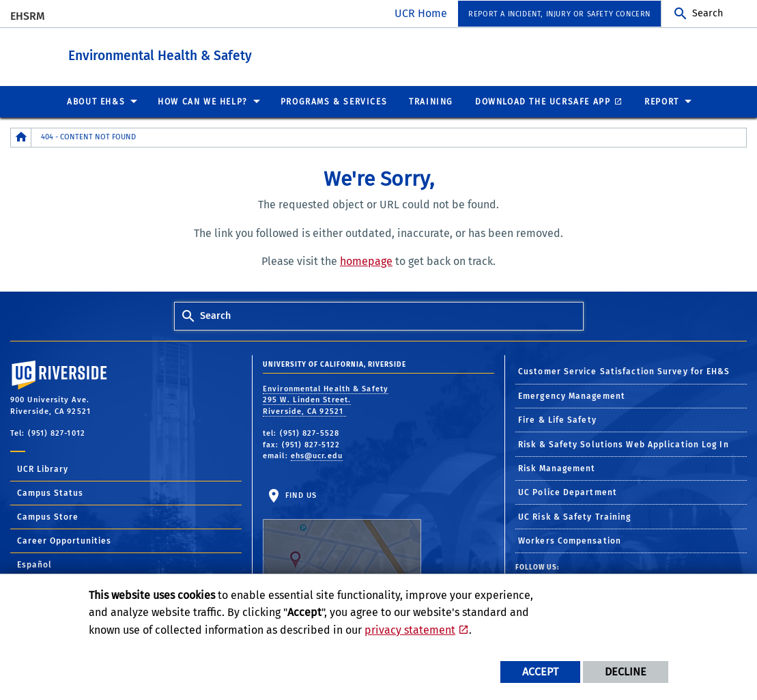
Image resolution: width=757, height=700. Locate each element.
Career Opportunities (64, 540)
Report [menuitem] (662, 101)
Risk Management (557, 468)
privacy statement (410, 630)
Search (708, 13)
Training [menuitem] (431, 101)
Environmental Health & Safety (235, 54)
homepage (366, 261)
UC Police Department (568, 492)
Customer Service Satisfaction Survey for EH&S (624, 371)
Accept (540, 672)
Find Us (342, 533)
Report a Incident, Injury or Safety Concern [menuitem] (559, 14)
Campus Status (50, 492)
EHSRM (28, 16)
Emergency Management (572, 395)
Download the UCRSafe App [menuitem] (543, 101)
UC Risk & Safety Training (575, 516)
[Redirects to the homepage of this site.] (21, 137)
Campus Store (48, 516)
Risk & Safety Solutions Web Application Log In (624, 444)
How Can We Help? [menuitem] (203, 101)
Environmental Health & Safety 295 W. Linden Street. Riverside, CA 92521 (326, 400)
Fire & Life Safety (557, 419)
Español (34, 564)
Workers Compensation (570, 540)
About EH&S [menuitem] (96, 101)
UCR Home (421, 13)
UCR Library (43, 468)
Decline (626, 672)
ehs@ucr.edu (317, 455)
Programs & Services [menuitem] (334, 101)
